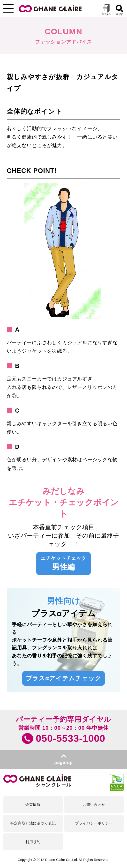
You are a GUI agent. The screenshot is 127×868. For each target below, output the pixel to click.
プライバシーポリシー (94, 823)
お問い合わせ (94, 805)
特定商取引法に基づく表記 (33, 823)
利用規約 (33, 842)
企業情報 (33, 805)
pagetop (64, 763)
